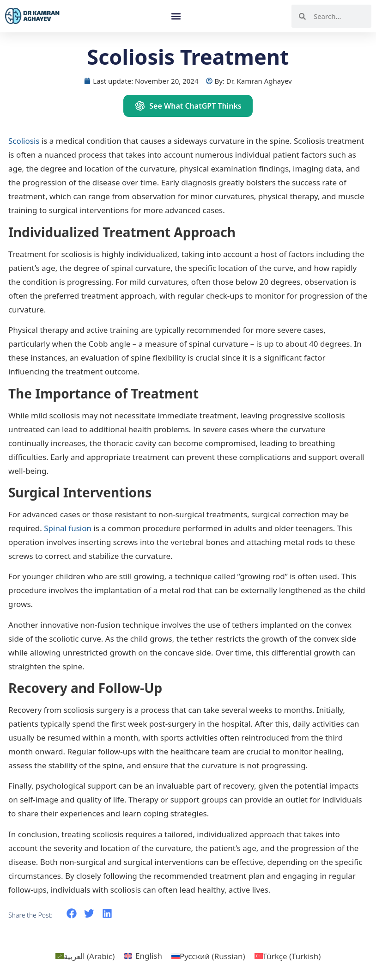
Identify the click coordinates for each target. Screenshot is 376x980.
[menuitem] (85, 956)
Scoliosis (24, 141)
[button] (176, 16)
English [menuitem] (149, 956)
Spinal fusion (68, 528)
